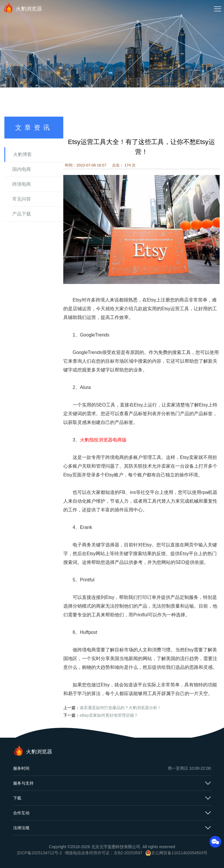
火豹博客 (22, 154)
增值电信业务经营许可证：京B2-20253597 (104, 853)
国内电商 (22, 169)
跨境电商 (22, 184)
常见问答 (22, 199)
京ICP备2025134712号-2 (39, 853)
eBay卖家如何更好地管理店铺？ (109, 715)
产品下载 (22, 214)
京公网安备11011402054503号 (179, 853)
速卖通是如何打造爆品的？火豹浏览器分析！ (120, 708)
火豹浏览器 (22, 8)
